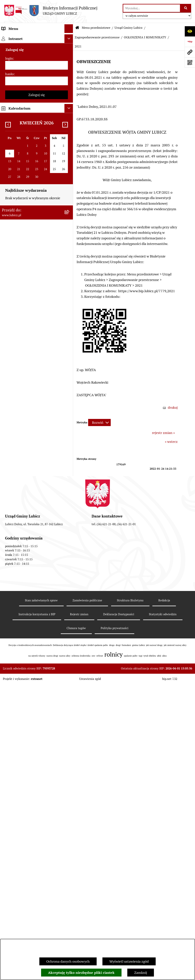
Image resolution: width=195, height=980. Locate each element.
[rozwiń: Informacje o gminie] (70, 48)
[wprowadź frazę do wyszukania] (152, 8)
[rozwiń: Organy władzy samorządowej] (70, 60)
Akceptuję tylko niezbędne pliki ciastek (81, 973)
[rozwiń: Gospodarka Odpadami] (70, 138)
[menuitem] (37, 48)
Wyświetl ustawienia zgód (129, 961)
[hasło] (37, 891)
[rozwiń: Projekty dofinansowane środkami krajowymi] (70, 674)
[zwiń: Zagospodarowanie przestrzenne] (70, 149)
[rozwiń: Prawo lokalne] (70, 93)
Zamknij (141, 973)
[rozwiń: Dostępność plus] (70, 791)
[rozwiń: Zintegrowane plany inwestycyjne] (70, 409)
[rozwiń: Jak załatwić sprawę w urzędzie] (70, 541)
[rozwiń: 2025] (70, 248)
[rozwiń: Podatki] (70, 436)
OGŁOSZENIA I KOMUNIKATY (145, 37)
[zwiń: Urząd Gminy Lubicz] (70, 104)
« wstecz (171, 442)
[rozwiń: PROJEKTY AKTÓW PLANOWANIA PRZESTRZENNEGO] (70, 188)
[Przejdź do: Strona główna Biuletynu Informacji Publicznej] (77, 28)
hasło (9, 884)
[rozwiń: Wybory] (70, 82)
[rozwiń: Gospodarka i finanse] (70, 613)
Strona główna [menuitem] (13, 830)
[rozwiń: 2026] (70, 237)
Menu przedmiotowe (96, 28)
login (9, 868)
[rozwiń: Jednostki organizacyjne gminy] (70, 690)
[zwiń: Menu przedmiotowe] (70, 37)
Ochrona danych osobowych (68, 961)
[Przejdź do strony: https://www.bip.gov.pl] (190, 42)
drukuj (173, 407)
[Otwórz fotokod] (190, 62)
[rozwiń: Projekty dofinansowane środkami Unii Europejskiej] (70, 658)
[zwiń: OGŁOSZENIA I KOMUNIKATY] (70, 221)
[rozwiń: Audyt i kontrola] (70, 724)
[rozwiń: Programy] (70, 769)
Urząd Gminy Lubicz (129, 28)
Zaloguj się (37, 905)
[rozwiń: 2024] (70, 259)
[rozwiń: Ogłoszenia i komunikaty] (70, 713)
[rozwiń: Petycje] (70, 530)
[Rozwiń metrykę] (99, 422)
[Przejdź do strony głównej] (51, 11)
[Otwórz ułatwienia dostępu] (190, 31)
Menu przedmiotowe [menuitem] (18, 37)
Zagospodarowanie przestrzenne (97, 37)
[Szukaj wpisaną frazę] (186, 8)
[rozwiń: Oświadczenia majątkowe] (70, 735)
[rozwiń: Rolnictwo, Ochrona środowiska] (70, 425)
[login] (37, 875)
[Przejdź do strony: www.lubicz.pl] (190, 52)
